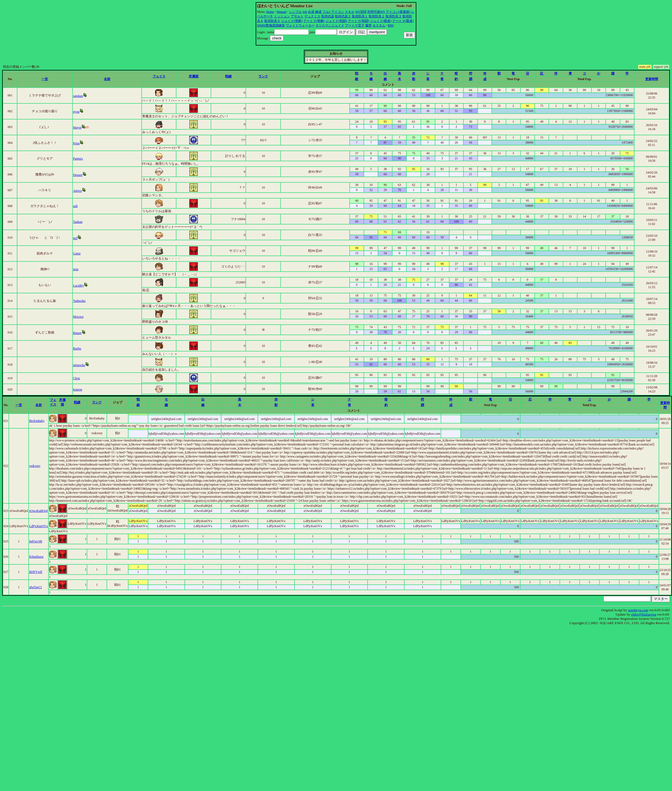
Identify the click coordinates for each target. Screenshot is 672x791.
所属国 (194, 76)
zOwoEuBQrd (38, 511)
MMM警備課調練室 (271, 25)
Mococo (78, 317)
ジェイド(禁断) (292, 21)
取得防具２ (377, 16)
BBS (391, 25)
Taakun (78, 222)
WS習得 (361, 12)
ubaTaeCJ (35, 587)
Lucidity (79, 286)
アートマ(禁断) (314, 21)
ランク (263, 76)
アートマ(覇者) (403, 21)
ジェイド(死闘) (336, 21)
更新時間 (652, 79)
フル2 (326, 12)
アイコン (338, 12)
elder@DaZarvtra (644, 614)
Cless (77, 378)
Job (305, 12)
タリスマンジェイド (330, 25)
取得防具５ (272, 21)
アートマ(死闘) (358, 21)
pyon (76, 112)
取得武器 (328, 16)
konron (78, 389)
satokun (78, 96)
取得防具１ (360, 16)
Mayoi (77, 128)
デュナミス (312, 16)
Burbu (77, 348)
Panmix (78, 159)
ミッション (282, 16)
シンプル (295, 12)
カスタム (379, 25)
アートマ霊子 (355, 25)
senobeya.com (638, 610)
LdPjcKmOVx (39, 526)
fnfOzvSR (36, 541)
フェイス (159, 76)
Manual (282, 12)
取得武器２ (343, 16)
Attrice (78, 191)
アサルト (297, 16)
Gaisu (77, 253)
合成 (311, 12)
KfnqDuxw (36, 557)
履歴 (368, 25)
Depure (78, 175)
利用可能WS (376, 12)
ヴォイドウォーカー (300, 25)
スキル (350, 12)
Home (270, 12)
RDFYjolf (36, 572)
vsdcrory (35, 466)
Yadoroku (79, 301)
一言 (45, 79)
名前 (107, 79)
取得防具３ (394, 16)
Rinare (77, 333)
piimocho (79, 365)
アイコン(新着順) (398, 12)
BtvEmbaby (37, 421)
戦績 (228, 76)
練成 (318, 12)
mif (75, 238)
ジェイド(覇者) (381, 21)
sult (75, 206)
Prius (76, 143)
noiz (76, 269)
